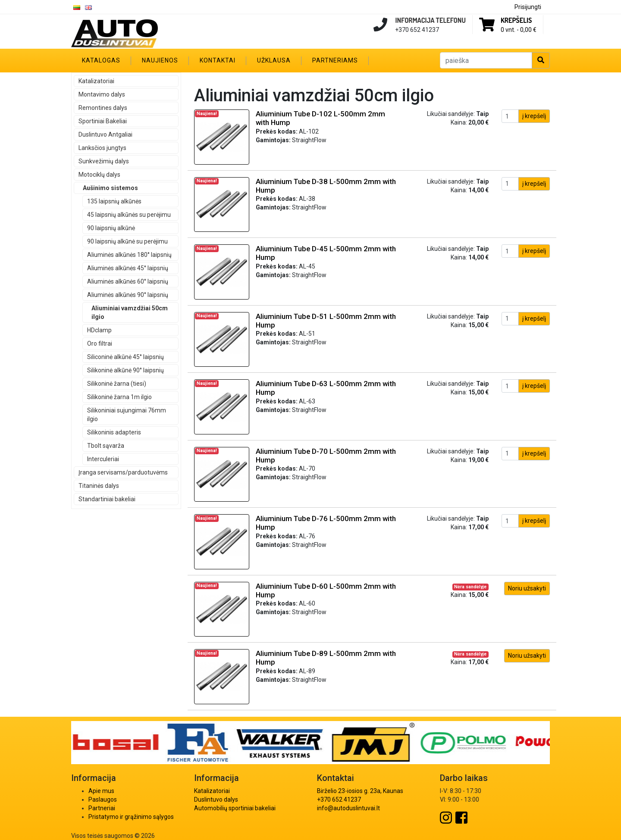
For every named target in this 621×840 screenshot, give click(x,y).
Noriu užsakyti (527, 588)
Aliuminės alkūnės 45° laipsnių (128, 268)
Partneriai (102, 808)
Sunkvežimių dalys (104, 161)
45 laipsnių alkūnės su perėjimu (129, 215)
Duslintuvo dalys (216, 799)
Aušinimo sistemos (110, 188)
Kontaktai (218, 60)
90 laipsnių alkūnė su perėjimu (127, 241)
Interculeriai (103, 459)
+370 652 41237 (339, 799)
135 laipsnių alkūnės (114, 201)
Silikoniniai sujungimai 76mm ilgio (127, 415)
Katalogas (101, 60)
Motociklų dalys (99, 175)
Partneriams (335, 60)
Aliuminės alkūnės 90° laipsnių (128, 295)
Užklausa (274, 60)
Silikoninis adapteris (114, 432)
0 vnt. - (519, 30)
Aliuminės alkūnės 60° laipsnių (128, 281)
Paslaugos (103, 799)
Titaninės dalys (99, 486)
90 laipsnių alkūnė (111, 228)
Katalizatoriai (96, 81)
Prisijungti (528, 7)
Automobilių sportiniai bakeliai (235, 808)
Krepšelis (516, 20)
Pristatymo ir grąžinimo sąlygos (131, 817)
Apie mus (101, 791)
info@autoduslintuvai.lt (348, 808)
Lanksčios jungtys (102, 148)
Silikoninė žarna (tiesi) (117, 384)
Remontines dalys (103, 108)
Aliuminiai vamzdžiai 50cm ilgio (130, 312)
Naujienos (160, 60)
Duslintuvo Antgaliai (105, 134)
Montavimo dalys (102, 94)
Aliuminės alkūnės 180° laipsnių (129, 255)
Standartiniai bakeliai (107, 499)
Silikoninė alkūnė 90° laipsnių (125, 370)
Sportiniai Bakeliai (103, 121)
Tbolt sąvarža (106, 446)
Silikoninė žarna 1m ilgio (119, 397)
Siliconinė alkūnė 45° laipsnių (125, 357)
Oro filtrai (100, 343)
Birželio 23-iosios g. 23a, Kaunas (360, 791)
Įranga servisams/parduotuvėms (123, 472)
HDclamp (99, 330)
